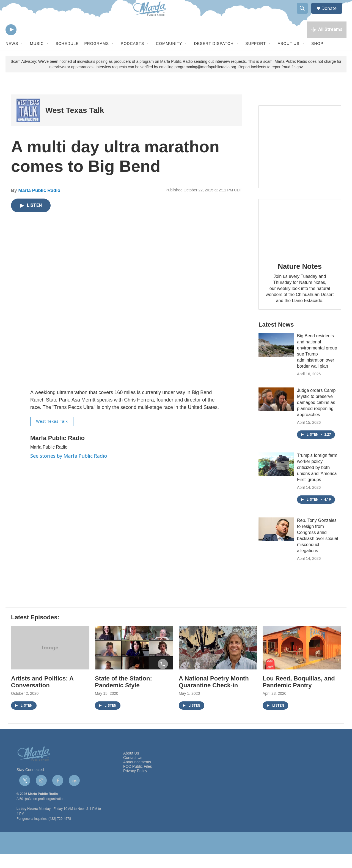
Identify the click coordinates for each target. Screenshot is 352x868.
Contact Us (133, 771)
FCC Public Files (137, 780)
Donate (332, 14)
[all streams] (327, 43)
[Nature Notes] (300, 241)
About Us (289, 57)
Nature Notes (300, 280)
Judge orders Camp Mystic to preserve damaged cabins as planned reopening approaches (316, 416)
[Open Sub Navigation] (22, 57)
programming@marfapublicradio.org (205, 81)
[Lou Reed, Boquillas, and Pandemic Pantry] (302, 661)
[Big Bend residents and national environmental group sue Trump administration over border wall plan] (276, 359)
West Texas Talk (75, 124)
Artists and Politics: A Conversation (42, 696)
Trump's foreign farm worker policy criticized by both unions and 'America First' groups (317, 481)
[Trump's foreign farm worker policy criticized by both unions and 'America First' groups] (276, 478)
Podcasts (132, 57)
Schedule (67, 57)
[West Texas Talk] (28, 124)
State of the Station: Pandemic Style (123, 696)
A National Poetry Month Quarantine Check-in (214, 696)
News (12, 57)
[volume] (26, 43)
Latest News (276, 338)
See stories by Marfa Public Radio (69, 470)
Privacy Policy (135, 785)
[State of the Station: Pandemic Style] (134, 661)
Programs (97, 57)
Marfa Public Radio (39, 204)
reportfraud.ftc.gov (287, 81)
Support (255, 57)
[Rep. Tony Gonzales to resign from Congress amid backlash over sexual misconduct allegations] (276, 543)
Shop (317, 57)
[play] (11, 43)
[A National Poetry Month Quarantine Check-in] (218, 661)
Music (37, 57)
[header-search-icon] (305, 15)
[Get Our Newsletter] (300, 161)
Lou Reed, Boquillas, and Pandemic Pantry (299, 696)
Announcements (137, 776)
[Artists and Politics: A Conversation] (50, 661)
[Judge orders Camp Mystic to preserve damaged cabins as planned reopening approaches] (276, 413)
